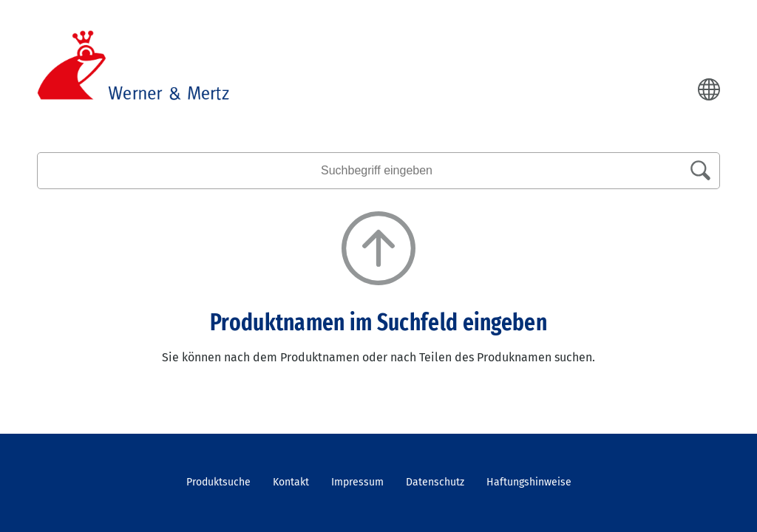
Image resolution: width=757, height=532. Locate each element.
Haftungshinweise (529, 482)
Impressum (357, 482)
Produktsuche (218, 482)
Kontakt (291, 482)
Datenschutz (435, 482)
